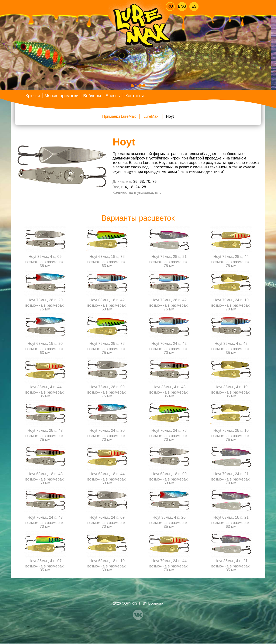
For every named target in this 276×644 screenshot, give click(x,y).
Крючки (33, 96)
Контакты (134, 96)
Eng (182, 6)
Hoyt (170, 116)
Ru (170, 6)
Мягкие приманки (62, 96)
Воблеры (92, 96)
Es (194, 6)
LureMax (151, 116)
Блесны (113, 96)
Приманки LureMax (119, 116)
